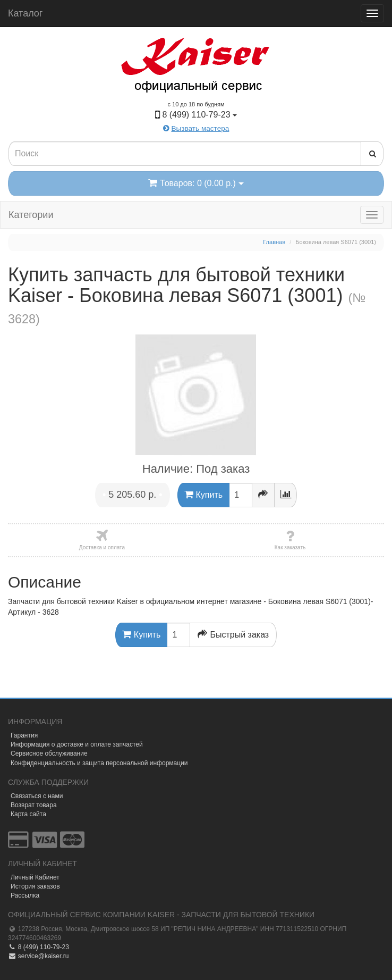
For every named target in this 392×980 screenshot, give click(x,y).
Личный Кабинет (35, 877)
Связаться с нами (37, 796)
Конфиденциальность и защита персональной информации (99, 763)
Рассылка (25, 895)
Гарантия (24, 735)
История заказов (35, 886)
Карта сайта (28, 814)
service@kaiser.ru (38, 956)
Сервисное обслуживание (49, 753)
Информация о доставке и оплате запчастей (77, 744)
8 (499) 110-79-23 (39, 947)
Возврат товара (34, 805)
